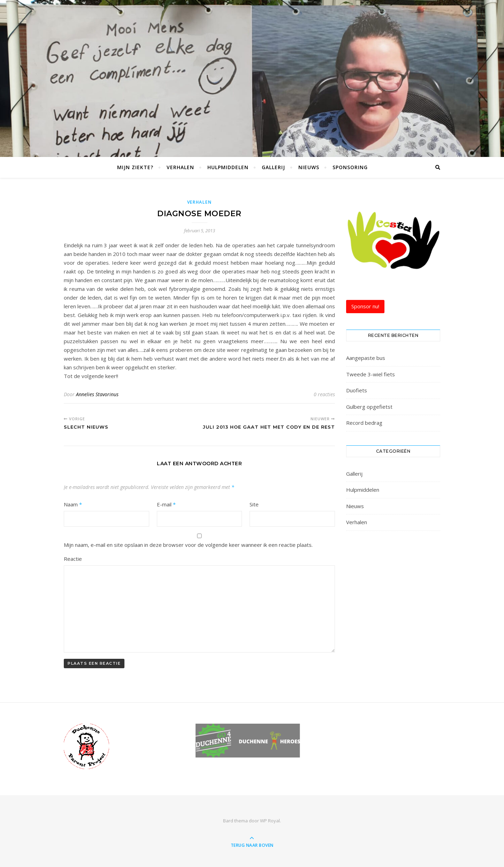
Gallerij (273, 167)
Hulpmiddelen (228, 167)
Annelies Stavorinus (97, 394)
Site (254, 504)
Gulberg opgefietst (369, 407)
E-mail (166, 504)
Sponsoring (350, 167)
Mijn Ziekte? (135, 167)
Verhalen (180, 167)
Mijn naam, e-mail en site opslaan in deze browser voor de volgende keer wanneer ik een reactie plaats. (188, 545)
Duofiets (357, 390)
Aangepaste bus (366, 358)
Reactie (73, 559)
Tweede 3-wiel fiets (371, 374)
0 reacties (324, 394)
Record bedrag (364, 423)
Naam (73, 504)
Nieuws (309, 167)
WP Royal (270, 821)
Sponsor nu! (365, 306)
